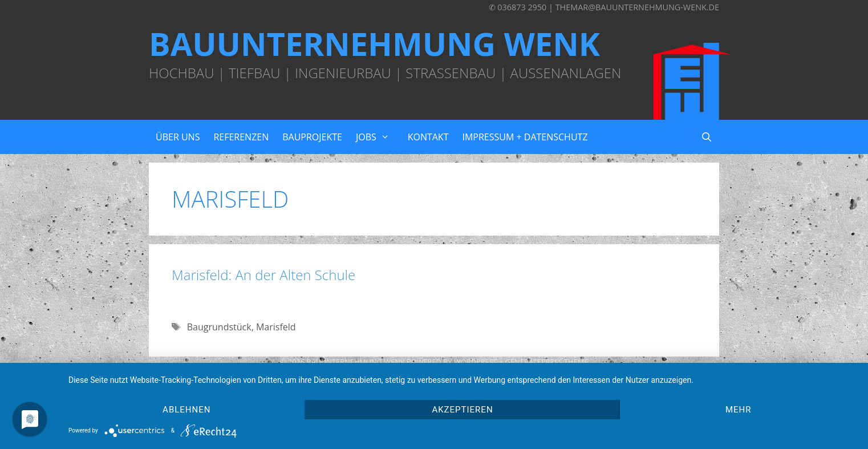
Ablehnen (186, 410)
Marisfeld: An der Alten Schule (263, 275)
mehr (739, 410)
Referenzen (241, 137)
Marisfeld (276, 327)
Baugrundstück (219, 327)
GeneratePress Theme (547, 362)
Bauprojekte (312, 137)
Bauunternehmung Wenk (374, 43)
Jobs (378, 137)
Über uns (178, 137)
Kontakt (428, 137)
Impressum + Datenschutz (525, 137)
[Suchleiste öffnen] (706, 137)
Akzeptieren (462, 410)
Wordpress (476, 362)
